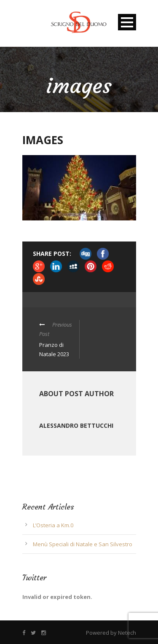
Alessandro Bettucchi (76, 425)
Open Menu (127, 22)
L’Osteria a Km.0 (53, 525)
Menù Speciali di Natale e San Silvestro (83, 544)
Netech (127, 633)
